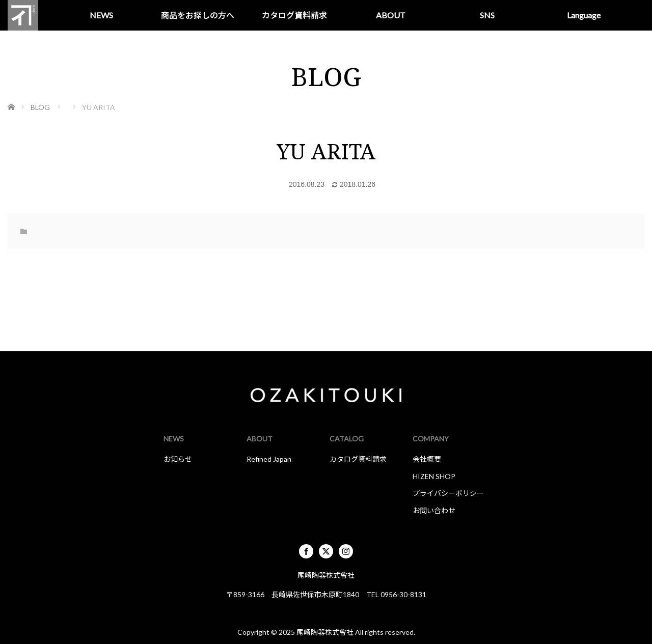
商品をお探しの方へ (198, 15)
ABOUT (391, 15)
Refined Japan (269, 459)
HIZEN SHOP (434, 476)
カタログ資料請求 (294, 15)
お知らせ (178, 459)
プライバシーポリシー (448, 493)
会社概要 (427, 459)
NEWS (101, 15)
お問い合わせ (434, 510)
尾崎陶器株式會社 (325, 632)
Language (584, 15)
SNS (487, 15)
